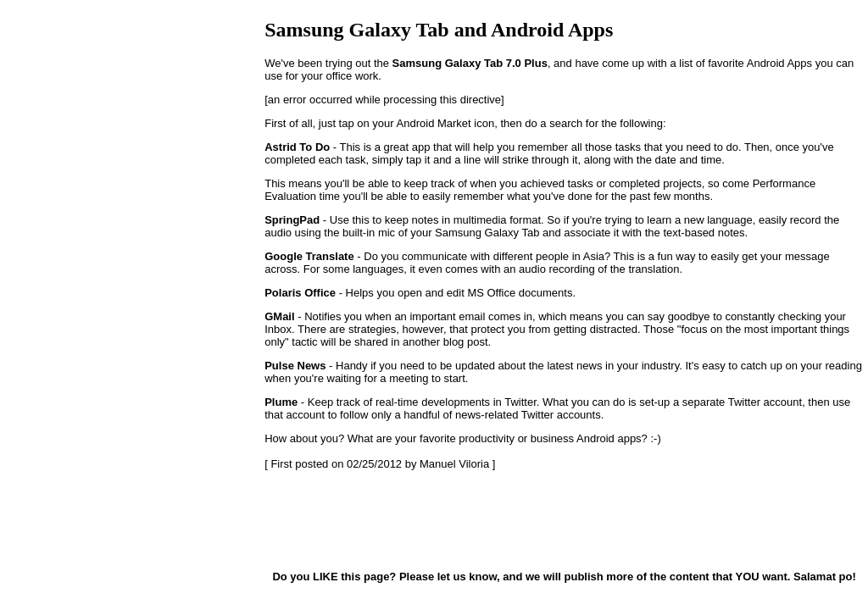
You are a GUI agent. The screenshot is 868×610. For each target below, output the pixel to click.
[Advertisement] (349, 519)
